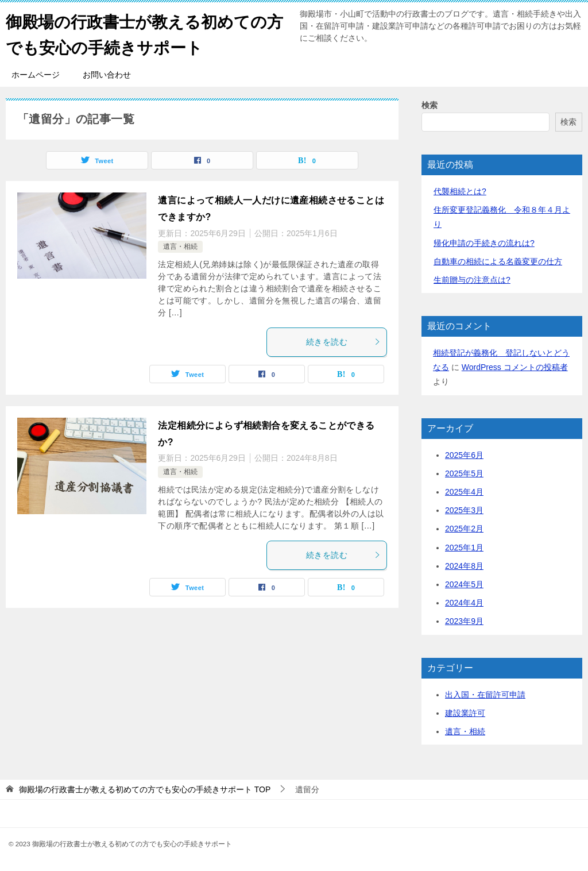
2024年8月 (464, 566)
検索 (430, 105)
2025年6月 (464, 455)
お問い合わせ (107, 75)
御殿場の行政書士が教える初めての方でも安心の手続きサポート (146, 33)
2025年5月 (464, 473)
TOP (145, 789)
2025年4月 (464, 492)
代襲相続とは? (460, 191)
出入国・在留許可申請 (485, 695)
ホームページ (36, 75)
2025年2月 (464, 529)
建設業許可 (465, 713)
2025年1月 (464, 548)
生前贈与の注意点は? (472, 280)
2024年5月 (464, 584)
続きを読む (343, 342)
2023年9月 (464, 621)
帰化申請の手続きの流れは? (484, 243)
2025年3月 (464, 510)
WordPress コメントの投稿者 (515, 367)
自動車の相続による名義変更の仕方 (498, 261)
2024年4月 (464, 603)
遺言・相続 (180, 246)
